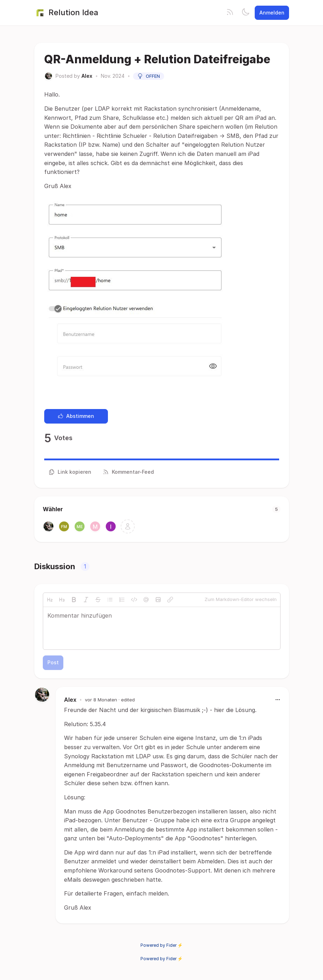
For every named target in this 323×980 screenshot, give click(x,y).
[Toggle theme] (246, 13)
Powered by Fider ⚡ (162, 945)
